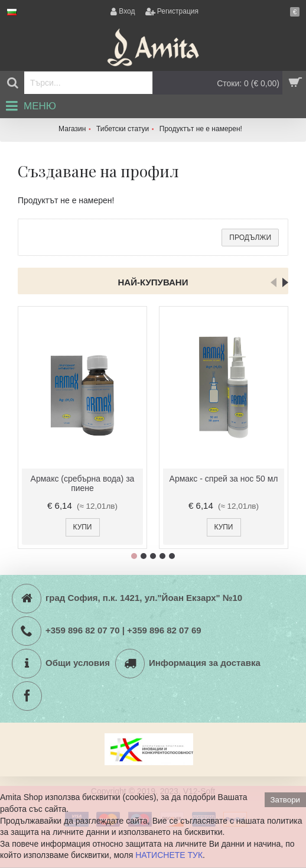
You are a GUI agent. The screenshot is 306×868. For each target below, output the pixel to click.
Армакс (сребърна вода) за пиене (83, 483)
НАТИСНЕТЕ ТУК (169, 855)
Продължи (250, 238)
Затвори (285, 800)
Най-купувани (153, 282)
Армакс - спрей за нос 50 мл (224, 479)
